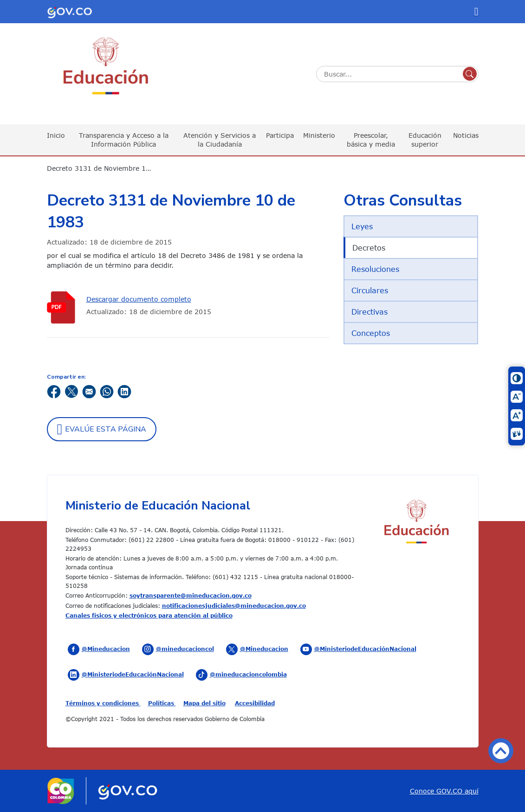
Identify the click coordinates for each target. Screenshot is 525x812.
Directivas (369, 312)
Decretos (369, 248)
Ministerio (319, 135)
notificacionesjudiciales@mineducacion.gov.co (234, 606)
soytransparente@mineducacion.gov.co (191, 595)
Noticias (466, 135)
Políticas (162, 703)
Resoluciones (375, 269)
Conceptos (371, 333)
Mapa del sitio (204, 703)
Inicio (56, 135)
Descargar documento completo (139, 299)
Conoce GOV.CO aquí (444, 791)
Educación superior (425, 139)
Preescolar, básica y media (371, 139)
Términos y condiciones (103, 703)
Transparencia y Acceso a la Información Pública (124, 139)
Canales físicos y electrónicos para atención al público (149, 615)
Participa (280, 135)
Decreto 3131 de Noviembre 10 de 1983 (105, 168)
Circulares (370, 290)
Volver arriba (501, 751)
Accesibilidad (255, 703)
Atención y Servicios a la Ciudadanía (220, 139)
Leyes (362, 226)
